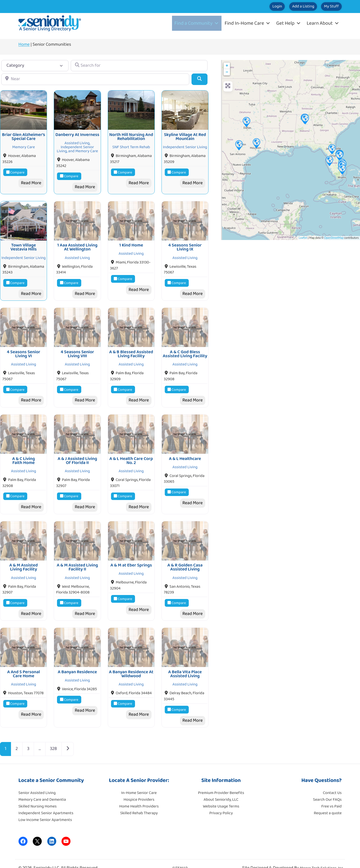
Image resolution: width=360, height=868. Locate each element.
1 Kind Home (131, 242)
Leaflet (303, 238)
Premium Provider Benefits (221, 782)
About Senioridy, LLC (221, 789)
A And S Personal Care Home (24, 663)
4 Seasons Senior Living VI (23, 349)
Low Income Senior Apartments (45, 809)
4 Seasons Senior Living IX (185, 244)
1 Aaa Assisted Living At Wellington (77, 244)
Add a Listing (290, 6)
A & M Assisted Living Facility (23, 559)
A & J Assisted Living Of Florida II (77, 454)
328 (53, 738)
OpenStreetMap (334, 238)
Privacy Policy (221, 803)
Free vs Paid (331, 796)
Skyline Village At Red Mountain (185, 135)
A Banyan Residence (77, 661)
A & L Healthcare (185, 452)
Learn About (323, 23)
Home (24, 44)
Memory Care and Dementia (42, 789)
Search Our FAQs (327, 789)
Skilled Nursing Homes (38, 796)
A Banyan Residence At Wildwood (131, 663)
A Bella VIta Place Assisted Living (185, 663)
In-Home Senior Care (139, 782)
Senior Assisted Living (37, 782)
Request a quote (328, 803)
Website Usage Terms (221, 796)
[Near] (95, 79)
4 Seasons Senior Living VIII (77, 349)
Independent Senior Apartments (46, 803)
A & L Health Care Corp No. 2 (131, 454)
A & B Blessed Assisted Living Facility (131, 349)
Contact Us (332, 782)
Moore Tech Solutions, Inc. (322, 858)
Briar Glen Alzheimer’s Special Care (24, 135)
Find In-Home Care (248, 23)
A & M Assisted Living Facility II (77, 559)
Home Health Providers (139, 796)
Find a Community (197, 23)
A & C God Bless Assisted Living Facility (185, 349)
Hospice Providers (139, 789)
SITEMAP (180, 858)
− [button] (227, 72)
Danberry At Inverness (77, 133)
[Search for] (139, 66)
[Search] (199, 79)
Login (256, 6)
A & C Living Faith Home (24, 454)
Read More (31, 181)
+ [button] (227, 66)
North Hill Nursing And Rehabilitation (131, 135)
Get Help (289, 23)
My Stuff (327, 6)
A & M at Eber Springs (131, 557)
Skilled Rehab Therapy (139, 803)
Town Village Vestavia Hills (24, 244)
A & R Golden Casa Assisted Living (185, 559)
